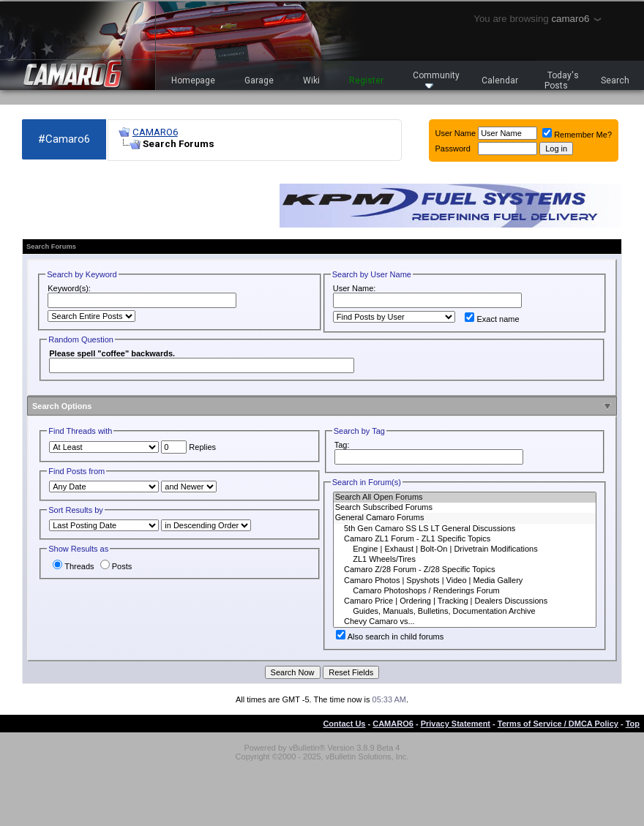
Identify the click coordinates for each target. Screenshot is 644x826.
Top (633, 724)
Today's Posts (562, 80)
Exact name (492, 319)
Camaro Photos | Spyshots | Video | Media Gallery (465, 581)
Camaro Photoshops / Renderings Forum (465, 591)
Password (453, 149)
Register (366, 80)
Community (436, 79)
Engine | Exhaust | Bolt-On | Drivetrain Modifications (465, 549)
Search (615, 80)
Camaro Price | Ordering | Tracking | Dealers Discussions (465, 601)
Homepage (193, 80)
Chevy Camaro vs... (465, 622)
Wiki (311, 80)
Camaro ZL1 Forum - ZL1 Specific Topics (465, 539)
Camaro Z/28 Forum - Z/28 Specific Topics (465, 570)
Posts (116, 566)
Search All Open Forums (465, 498)
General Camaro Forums (465, 518)
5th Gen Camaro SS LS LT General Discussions (465, 529)
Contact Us (344, 724)
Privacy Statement (456, 724)
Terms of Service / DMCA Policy (558, 724)
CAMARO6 (155, 132)
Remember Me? (577, 135)
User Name (456, 133)
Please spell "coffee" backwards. (112, 353)
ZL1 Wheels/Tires (465, 560)
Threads (73, 566)
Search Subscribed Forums (465, 508)
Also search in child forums (390, 637)
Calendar (500, 80)
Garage (259, 80)
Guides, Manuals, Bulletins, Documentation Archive (465, 612)
